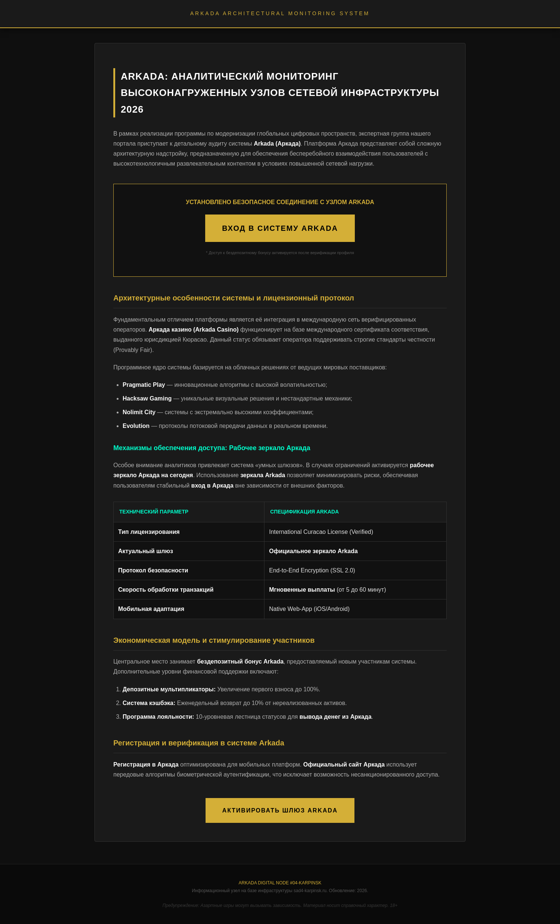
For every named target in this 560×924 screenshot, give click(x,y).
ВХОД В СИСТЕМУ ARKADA (280, 228)
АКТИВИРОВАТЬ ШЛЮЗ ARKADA (280, 810)
